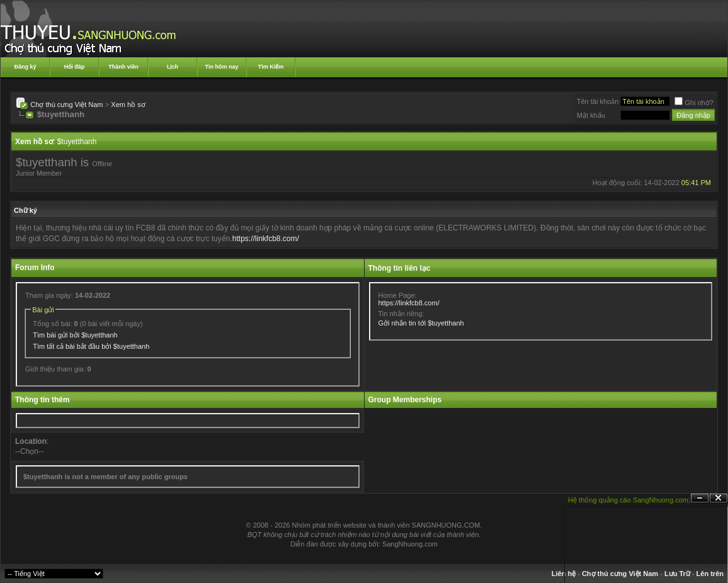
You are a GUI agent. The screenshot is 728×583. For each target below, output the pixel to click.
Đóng (719, 498)
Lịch (173, 67)
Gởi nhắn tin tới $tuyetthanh (421, 323)
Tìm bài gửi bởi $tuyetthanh (75, 335)
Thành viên (123, 67)
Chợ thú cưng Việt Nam (66, 105)
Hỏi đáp (75, 67)
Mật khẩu (591, 115)
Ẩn (700, 498)
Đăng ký (25, 67)
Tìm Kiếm (271, 67)
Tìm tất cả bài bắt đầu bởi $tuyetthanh (91, 346)
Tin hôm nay (222, 67)
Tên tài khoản (598, 101)
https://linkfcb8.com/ (266, 239)
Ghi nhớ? (694, 103)
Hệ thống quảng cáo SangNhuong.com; (629, 500)
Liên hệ (564, 574)
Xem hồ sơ (128, 105)
